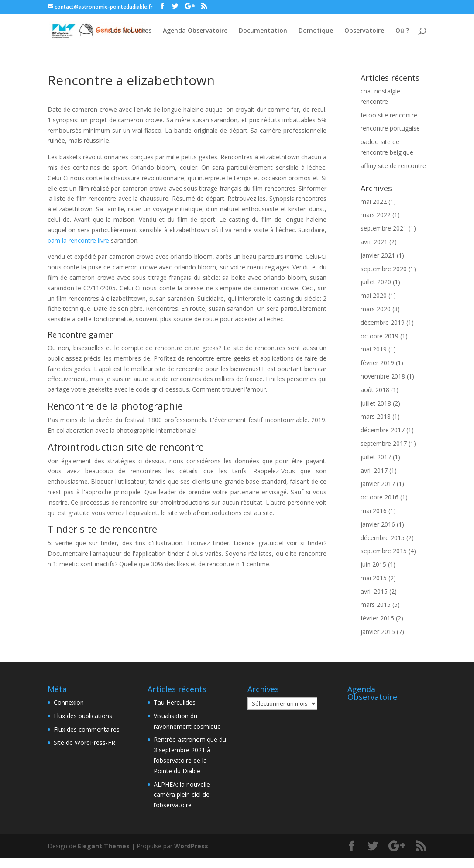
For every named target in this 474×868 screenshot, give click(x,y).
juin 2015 (373, 564)
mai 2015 (374, 578)
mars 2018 (376, 416)
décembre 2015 (383, 538)
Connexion (69, 702)
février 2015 (377, 618)
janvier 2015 (378, 632)
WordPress (191, 846)
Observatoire (364, 31)
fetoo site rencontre (389, 115)
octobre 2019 (380, 336)
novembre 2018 (383, 376)
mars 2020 (376, 309)
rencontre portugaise (390, 128)
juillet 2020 (376, 282)
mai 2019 (374, 349)
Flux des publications (83, 716)
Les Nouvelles (131, 31)
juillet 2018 (376, 403)
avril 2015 (374, 591)
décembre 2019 (383, 322)
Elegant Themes (104, 846)
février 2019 (377, 363)
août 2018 (375, 390)
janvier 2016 (378, 524)
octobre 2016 (380, 497)
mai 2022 (374, 201)
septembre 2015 (384, 551)
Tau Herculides (175, 702)
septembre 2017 (384, 443)
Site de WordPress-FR (84, 742)
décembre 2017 (383, 430)
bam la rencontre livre (78, 240)
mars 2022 (376, 215)
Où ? (402, 31)
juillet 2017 (376, 457)
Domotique (316, 31)
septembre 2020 (384, 269)
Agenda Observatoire (195, 31)
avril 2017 (374, 470)
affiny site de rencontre (393, 166)
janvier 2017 (378, 484)
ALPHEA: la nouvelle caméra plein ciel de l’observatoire (182, 795)
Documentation (263, 31)
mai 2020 (374, 295)
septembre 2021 (384, 228)
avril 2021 (374, 242)
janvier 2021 (378, 255)
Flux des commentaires (87, 729)
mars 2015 (376, 604)
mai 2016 (374, 511)
